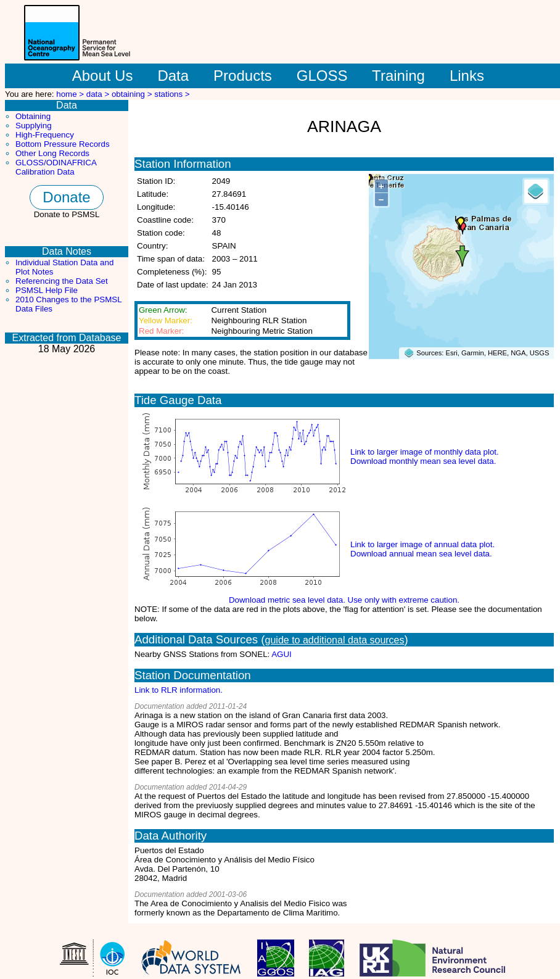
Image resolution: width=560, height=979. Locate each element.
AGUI (282, 654)
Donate (66, 197)
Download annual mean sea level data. (421, 554)
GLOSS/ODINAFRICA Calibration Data (56, 167)
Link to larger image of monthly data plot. (425, 452)
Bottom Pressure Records (63, 144)
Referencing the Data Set (62, 281)
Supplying (34, 126)
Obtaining (33, 116)
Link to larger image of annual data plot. (422, 544)
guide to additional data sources (335, 640)
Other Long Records (52, 153)
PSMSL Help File (47, 290)
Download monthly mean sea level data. (423, 461)
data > (99, 94)
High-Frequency (45, 135)
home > (71, 94)
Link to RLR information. (179, 690)
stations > (172, 94)
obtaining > (133, 94)
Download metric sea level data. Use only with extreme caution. (344, 600)
